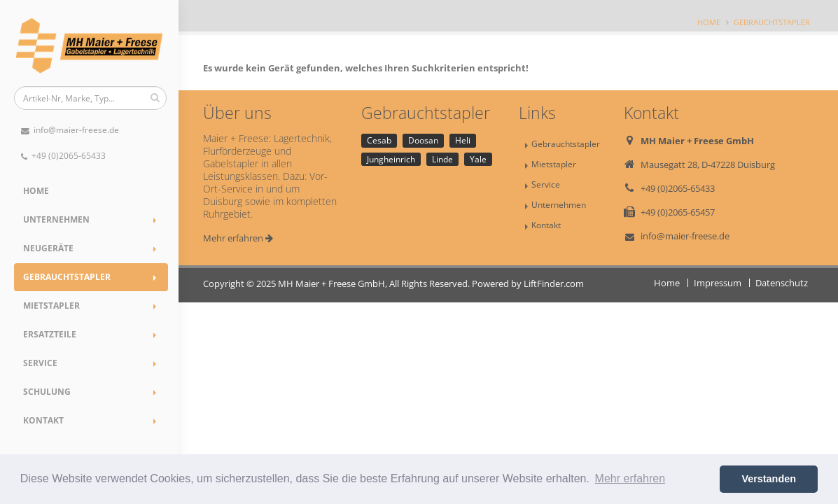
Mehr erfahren (238, 238)
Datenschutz (782, 283)
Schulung (47, 392)
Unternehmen (56, 219)
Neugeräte (48, 248)
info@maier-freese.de (70, 130)
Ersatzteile (50, 334)
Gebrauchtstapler (67, 277)
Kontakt (43, 420)
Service (40, 363)
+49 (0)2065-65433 (63, 156)
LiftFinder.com (554, 283)
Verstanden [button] (769, 479)
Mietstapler (51, 306)
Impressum (718, 283)
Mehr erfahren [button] (630, 478)
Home (36, 191)
